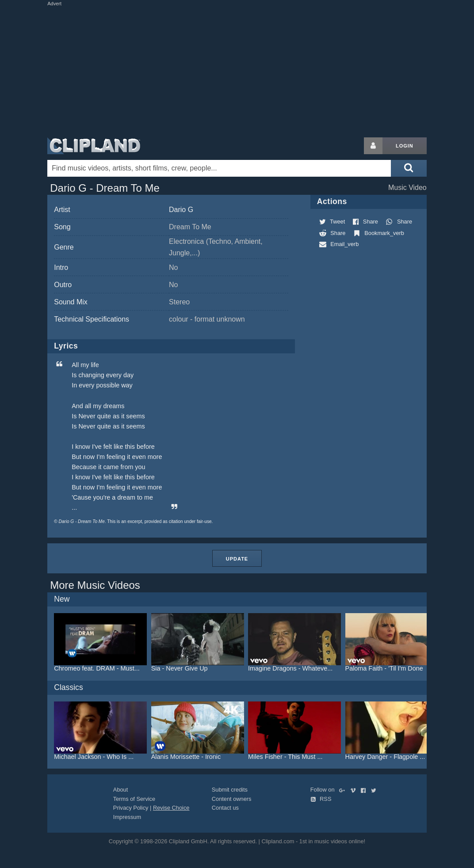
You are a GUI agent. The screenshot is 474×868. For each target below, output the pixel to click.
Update (237, 559)
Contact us (225, 808)
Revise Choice (171, 808)
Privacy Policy (131, 808)
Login (405, 146)
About (120, 790)
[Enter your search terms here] (219, 168)
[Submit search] (409, 168)
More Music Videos (95, 585)
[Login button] (373, 146)
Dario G (181, 210)
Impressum (127, 817)
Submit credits (230, 790)
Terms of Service (134, 799)
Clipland (94, 146)
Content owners (232, 799)
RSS (321, 799)
